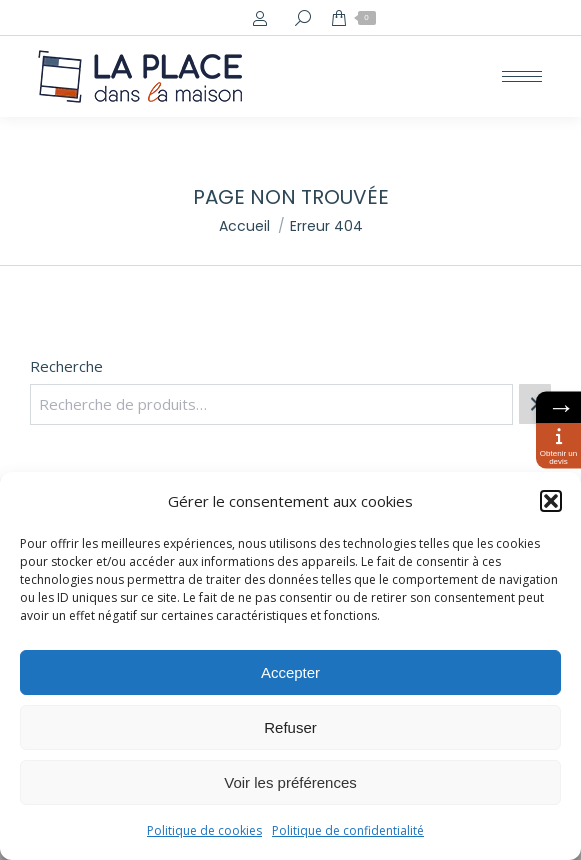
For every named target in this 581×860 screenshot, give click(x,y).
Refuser (290, 727)
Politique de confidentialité (348, 830)
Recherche (66, 366)
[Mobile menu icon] (522, 76)
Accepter (290, 672)
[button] (551, 501)
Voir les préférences (290, 782)
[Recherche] (535, 404)
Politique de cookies (204, 830)
